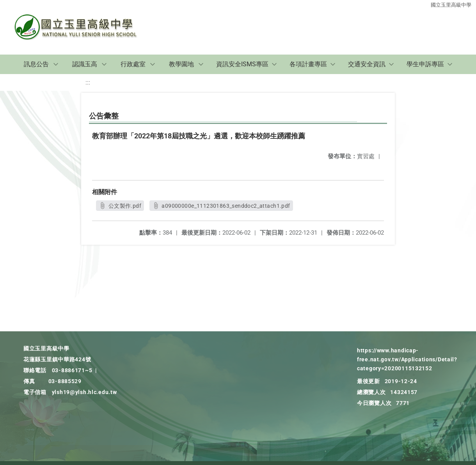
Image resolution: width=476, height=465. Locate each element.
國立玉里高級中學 (451, 5)
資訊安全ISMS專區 (242, 64)
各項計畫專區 (308, 64)
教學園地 (181, 64)
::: (88, 82)
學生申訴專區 (425, 64)
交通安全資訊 (367, 64)
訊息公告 (36, 64)
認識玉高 (85, 64)
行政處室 (133, 64)
